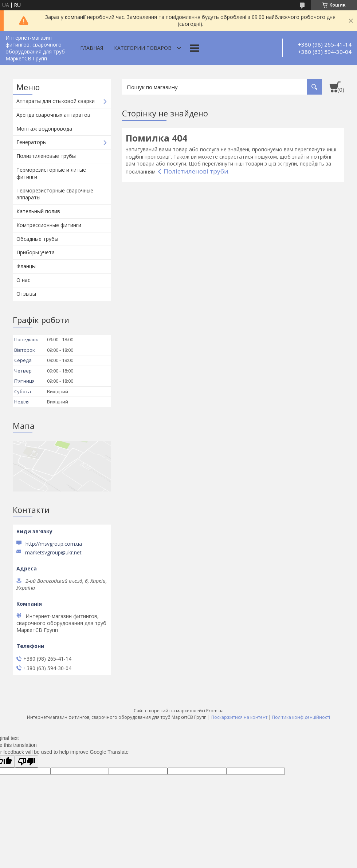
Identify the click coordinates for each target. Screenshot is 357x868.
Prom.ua (215, 711)
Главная (92, 48)
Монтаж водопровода (44, 129)
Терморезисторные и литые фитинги (51, 173)
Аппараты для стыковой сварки (56, 101)
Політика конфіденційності (301, 717)
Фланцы (26, 266)
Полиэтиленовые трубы (46, 156)
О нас (23, 280)
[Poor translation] (27, 762)
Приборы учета (36, 252)
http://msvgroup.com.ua (54, 544)
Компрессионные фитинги (49, 225)
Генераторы (32, 142)
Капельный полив (38, 211)
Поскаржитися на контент (239, 717)
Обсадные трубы (37, 239)
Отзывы (26, 294)
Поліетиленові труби (196, 171)
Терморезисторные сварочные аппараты (55, 194)
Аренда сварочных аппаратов (53, 115)
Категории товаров (143, 48)
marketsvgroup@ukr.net (53, 553)
